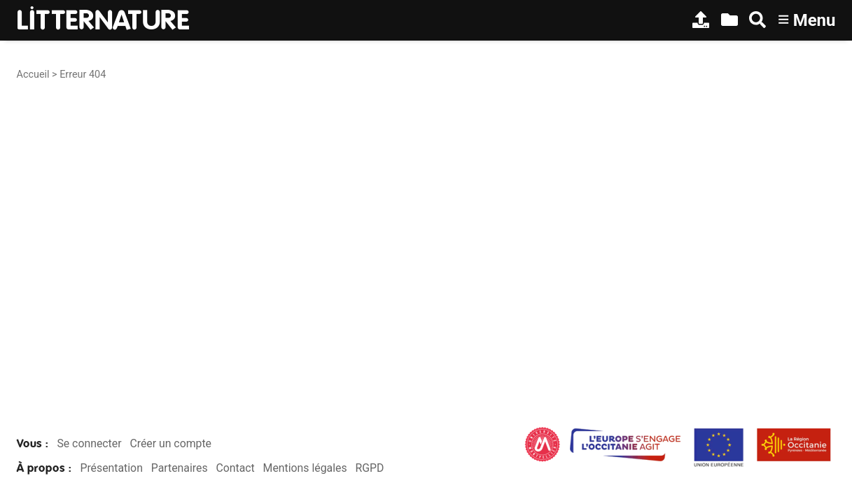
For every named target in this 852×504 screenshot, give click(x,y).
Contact (235, 468)
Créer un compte (170, 443)
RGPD (369, 468)
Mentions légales (305, 468)
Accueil (33, 75)
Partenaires (180, 468)
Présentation (111, 468)
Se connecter (89, 443)
